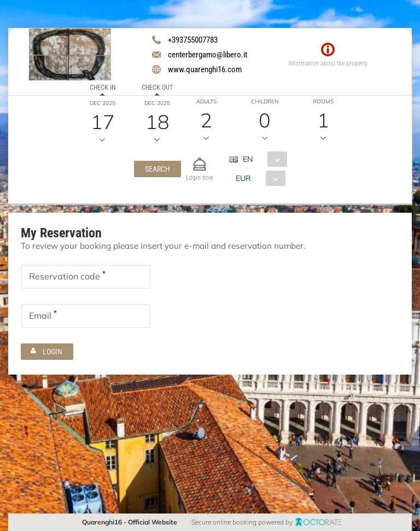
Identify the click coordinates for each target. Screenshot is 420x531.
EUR (243, 178)
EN (247, 159)
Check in (103, 87)
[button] (157, 169)
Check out (157, 87)
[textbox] (86, 276)
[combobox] (262, 159)
